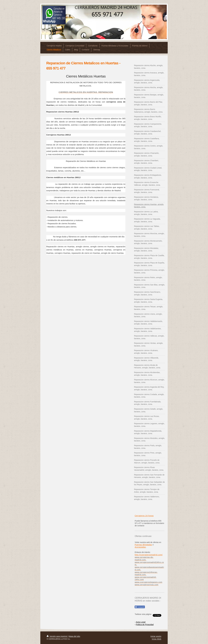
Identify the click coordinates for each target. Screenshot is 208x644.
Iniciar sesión (156, 636)
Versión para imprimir (57, 636)
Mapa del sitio (74, 636)
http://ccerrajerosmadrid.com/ (149, 555)
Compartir (140, 607)
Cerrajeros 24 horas (144, 516)
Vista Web (157, 639)
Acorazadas (140, 547)
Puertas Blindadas (143, 545)
